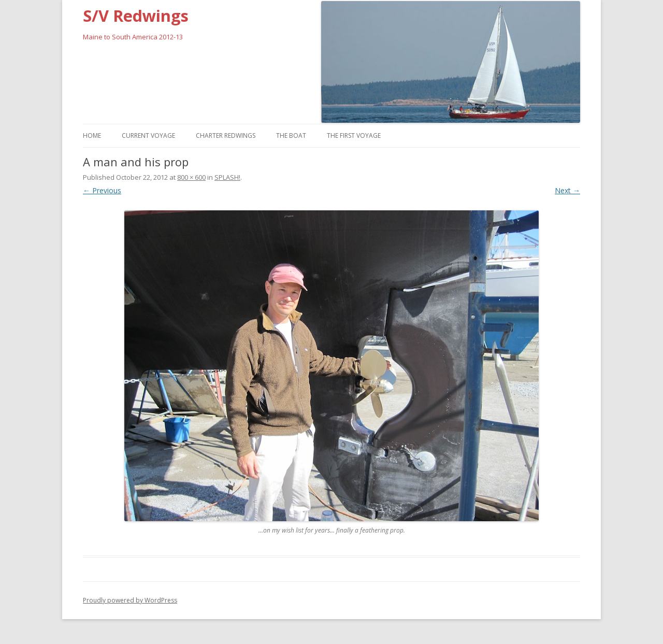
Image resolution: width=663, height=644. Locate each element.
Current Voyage (148, 135)
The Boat (291, 135)
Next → (567, 190)
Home (92, 135)
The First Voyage (354, 135)
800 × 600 (191, 177)
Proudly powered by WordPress (130, 600)
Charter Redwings (226, 135)
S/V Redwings (136, 16)
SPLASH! (227, 177)
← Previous (102, 190)
